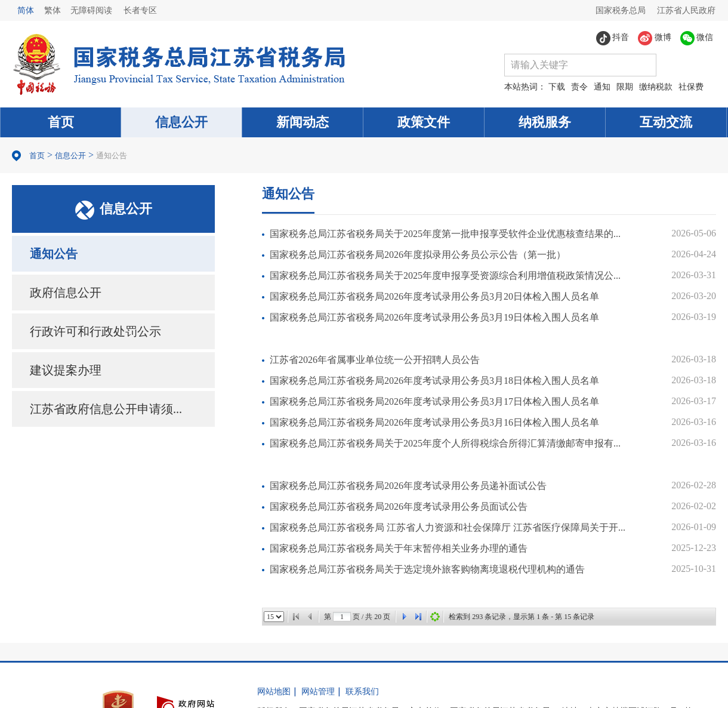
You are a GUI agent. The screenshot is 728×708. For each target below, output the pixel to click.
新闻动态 (303, 122)
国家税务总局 (621, 10)
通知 (602, 87)
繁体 (53, 10)
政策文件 (424, 122)
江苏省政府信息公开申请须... (106, 409)
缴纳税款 (656, 87)
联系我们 (362, 692)
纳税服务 (545, 122)
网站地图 (274, 692)
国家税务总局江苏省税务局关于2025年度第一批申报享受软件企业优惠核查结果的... (445, 234)
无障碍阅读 (91, 10)
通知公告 (112, 156)
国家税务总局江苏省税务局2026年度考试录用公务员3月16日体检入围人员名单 (434, 422)
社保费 (691, 87)
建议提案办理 (66, 370)
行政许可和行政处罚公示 (95, 331)
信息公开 (181, 122)
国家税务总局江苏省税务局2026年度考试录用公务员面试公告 (399, 507)
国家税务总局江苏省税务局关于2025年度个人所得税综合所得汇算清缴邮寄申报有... (445, 443)
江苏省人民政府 (686, 10)
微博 (655, 38)
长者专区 (140, 10)
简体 (26, 10)
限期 (625, 87)
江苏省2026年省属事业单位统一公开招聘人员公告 (375, 360)
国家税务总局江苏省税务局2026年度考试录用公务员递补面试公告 (408, 486)
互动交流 (666, 122)
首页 (61, 122)
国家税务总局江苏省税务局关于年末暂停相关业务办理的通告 (399, 548)
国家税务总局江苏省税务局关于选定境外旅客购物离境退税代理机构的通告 (427, 569)
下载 (557, 87)
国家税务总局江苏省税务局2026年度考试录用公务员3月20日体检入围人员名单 (434, 296)
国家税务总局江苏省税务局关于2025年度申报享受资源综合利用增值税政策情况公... (445, 275)
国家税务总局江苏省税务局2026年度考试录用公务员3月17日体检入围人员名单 (434, 401)
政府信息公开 (66, 293)
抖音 (613, 38)
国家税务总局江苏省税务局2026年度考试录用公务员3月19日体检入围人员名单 (434, 317)
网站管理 (318, 692)
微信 (697, 38)
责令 (579, 87)
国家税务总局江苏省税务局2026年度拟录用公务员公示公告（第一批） (418, 255)
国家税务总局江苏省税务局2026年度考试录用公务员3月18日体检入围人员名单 (434, 381)
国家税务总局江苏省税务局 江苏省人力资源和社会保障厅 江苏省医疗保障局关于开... (448, 527)
